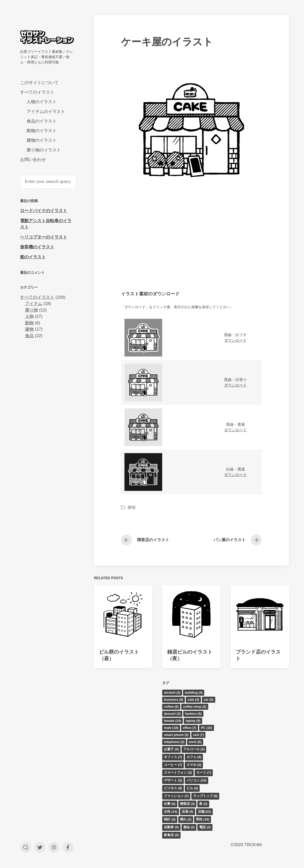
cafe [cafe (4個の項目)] (193, 700)
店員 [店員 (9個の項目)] (188, 812)
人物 (29, 316)
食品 (29, 336)
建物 (29, 329)
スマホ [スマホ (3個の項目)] (194, 765)
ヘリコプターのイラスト (44, 237)
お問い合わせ (33, 160)
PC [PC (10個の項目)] (207, 728)
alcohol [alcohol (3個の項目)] (172, 693)
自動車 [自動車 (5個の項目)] (171, 827)
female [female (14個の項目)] (172, 721)
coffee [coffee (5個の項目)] (171, 707)
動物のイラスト (42, 131)
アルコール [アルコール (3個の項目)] (194, 749)
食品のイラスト (42, 121)
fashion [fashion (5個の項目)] (193, 714)
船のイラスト (33, 257)
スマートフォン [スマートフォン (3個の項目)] (178, 773)
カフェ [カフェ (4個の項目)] (194, 757)
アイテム (34, 304)
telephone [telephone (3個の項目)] (174, 742)
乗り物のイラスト (44, 150)
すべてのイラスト (37, 92)
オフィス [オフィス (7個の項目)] (173, 757)
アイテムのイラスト (46, 112)
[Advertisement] (191, 243)
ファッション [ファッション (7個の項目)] (176, 796)
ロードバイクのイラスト (44, 211)
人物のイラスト (42, 102)
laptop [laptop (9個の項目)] (193, 721)
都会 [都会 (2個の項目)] (189, 827)
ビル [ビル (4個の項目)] (192, 788)
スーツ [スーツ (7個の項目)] (204, 773)
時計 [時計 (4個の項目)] (170, 819)
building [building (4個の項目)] (194, 693)
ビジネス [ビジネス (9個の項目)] (173, 788)
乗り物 (32, 310)
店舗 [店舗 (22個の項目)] (205, 812)
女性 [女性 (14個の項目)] (171, 812)
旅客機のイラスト (37, 247)
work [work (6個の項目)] (195, 742)
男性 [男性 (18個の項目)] (203, 819)
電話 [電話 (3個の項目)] (205, 827)
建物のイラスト (42, 140)
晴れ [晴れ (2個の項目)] (186, 819)
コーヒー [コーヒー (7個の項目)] (173, 765)
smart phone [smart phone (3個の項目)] (176, 735)
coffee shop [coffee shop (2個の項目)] (195, 707)
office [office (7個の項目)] (190, 728)
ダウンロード (235, 340)
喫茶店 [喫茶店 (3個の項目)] (187, 804)
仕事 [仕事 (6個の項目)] (170, 804)
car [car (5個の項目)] (209, 700)
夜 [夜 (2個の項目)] (203, 804)
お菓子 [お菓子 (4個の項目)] (171, 749)
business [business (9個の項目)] (173, 700)
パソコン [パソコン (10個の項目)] (197, 780)
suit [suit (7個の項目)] (199, 735)
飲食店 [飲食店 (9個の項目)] (171, 835)
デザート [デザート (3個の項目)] (173, 780)
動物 (29, 323)
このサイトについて (39, 83)
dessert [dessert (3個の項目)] (172, 714)
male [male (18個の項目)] (171, 728)
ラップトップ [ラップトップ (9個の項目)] (205, 796)
